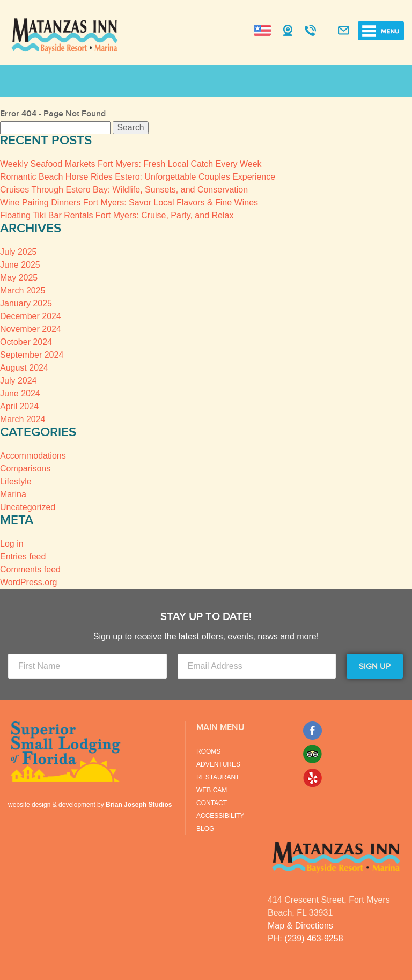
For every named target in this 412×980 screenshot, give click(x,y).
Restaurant (218, 777)
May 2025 (19, 278)
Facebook (312, 731)
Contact (212, 803)
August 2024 (24, 368)
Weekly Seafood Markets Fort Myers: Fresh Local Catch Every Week (131, 164)
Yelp (312, 778)
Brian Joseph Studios (139, 805)
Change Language (262, 30)
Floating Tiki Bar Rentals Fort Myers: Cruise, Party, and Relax (117, 215)
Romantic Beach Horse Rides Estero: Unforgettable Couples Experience (138, 177)
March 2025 (23, 290)
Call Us (310, 31)
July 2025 (19, 252)
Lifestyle (16, 481)
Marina (13, 494)
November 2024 (31, 329)
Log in (12, 544)
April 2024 (19, 406)
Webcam (288, 31)
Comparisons (25, 469)
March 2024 (23, 419)
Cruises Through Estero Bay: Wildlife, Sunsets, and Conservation (124, 190)
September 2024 (32, 355)
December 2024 (31, 316)
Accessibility (220, 816)
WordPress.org (28, 582)
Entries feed (23, 557)
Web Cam (212, 790)
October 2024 (26, 342)
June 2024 (20, 393)
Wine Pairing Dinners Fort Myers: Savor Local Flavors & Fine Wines (129, 202)
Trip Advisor (312, 754)
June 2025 (20, 265)
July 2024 (19, 381)
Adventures (218, 764)
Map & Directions (300, 926)
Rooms (208, 751)
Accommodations (33, 456)
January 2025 (26, 303)
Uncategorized (28, 507)
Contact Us (344, 31)
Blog (205, 829)
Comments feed (30, 569)
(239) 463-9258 (314, 938)
